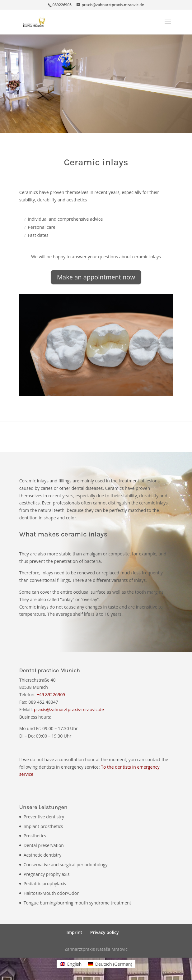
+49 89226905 (51, 695)
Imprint (74, 932)
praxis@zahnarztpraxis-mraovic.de (69, 709)
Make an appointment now (96, 277)
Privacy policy (105, 932)
